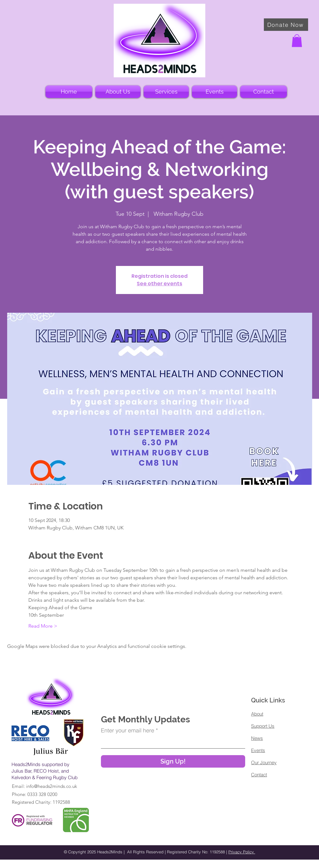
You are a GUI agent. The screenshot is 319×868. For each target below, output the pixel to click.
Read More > (43, 626)
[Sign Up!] (173, 761)
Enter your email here (128, 731)
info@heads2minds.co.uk (52, 786)
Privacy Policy (242, 852)
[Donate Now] (286, 25)
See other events (159, 284)
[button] (297, 41)
